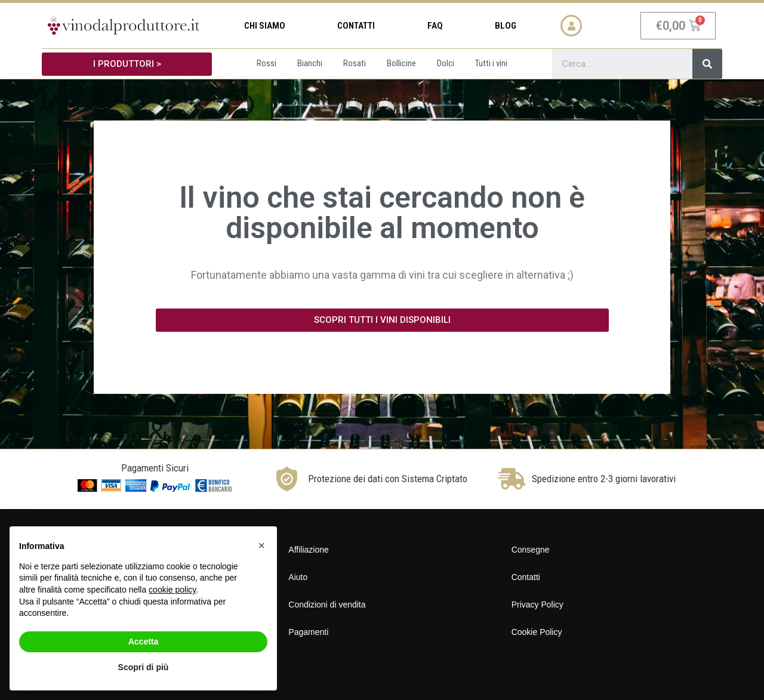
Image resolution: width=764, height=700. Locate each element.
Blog (506, 26)
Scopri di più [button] (144, 667)
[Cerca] (707, 64)
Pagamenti (308, 632)
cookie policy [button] (172, 590)
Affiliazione (308, 550)
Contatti (356, 26)
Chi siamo (265, 26)
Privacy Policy (537, 605)
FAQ (435, 26)
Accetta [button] (144, 642)
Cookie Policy (537, 632)
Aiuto (298, 577)
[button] (127, 64)
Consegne (531, 550)
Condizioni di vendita (327, 605)
